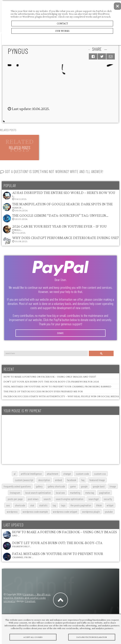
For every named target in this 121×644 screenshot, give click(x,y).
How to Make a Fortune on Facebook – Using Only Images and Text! (50, 377)
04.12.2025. (59, 195)
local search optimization (38, 493)
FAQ (83, 480)
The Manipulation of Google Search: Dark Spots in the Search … (62, 205)
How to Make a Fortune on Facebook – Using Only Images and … (65, 533)
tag (54, 505)
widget (110, 505)
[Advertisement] (60, 440)
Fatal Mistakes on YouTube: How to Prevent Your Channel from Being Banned (57, 386)
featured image (97, 480)
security (108, 499)
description (44, 480)
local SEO (60, 493)
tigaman (30, 601)
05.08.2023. (61, 240)
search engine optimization (70, 499)
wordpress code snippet (65, 512)
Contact (62, 24)
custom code (82, 474)
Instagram (15, 493)
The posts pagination (81, 505)
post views (33, 499)
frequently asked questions (17, 486)
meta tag (90, 493)
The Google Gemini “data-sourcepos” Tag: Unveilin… (60, 215)
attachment (52, 474)
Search (101, 353)
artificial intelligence (31, 474)
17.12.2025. (55, 229)
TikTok (99, 505)
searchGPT (94, 499)
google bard (99, 486)
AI (15, 474)
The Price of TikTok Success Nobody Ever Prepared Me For (43, 391)
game (73, 486)
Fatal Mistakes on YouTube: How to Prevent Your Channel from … (58, 555)
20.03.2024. (55, 218)
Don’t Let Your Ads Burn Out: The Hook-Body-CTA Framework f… (57, 544)
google (84, 486)
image (113, 486)
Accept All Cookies (33, 637)
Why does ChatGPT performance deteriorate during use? (65, 238)
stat (32, 505)
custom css (100, 474)
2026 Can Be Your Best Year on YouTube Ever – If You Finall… (59, 228)
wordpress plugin (91, 512)
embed (58, 480)
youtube (109, 512)
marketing (75, 493)
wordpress (12, 512)
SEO (8, 505)
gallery (39, 486)
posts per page (15, 499)
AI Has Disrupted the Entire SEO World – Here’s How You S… (64, 194)
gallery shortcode (56, 486)
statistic (43, 505)
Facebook (72, 480)
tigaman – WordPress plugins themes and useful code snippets (27, 598)
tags (63, 505)
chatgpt (67, 474)
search (47, 499)
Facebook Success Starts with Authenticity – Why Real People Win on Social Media (61, 396)
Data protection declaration (92, 637)
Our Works (62, 31)
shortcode (20, 505)
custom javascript (24, 480)
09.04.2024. (58, 207)
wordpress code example (35, 512)
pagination (105, 493)
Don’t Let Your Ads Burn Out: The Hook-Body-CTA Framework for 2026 (51, 382)
